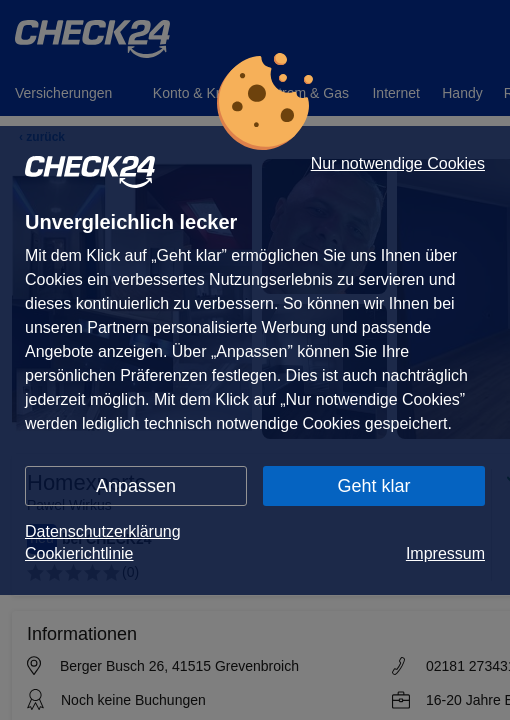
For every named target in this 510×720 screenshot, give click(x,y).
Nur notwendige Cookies (398, 164)
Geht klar (373, 486)
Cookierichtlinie (79, 553)
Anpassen (136, 486)
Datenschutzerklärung (103, 531)
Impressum (445, 553)
